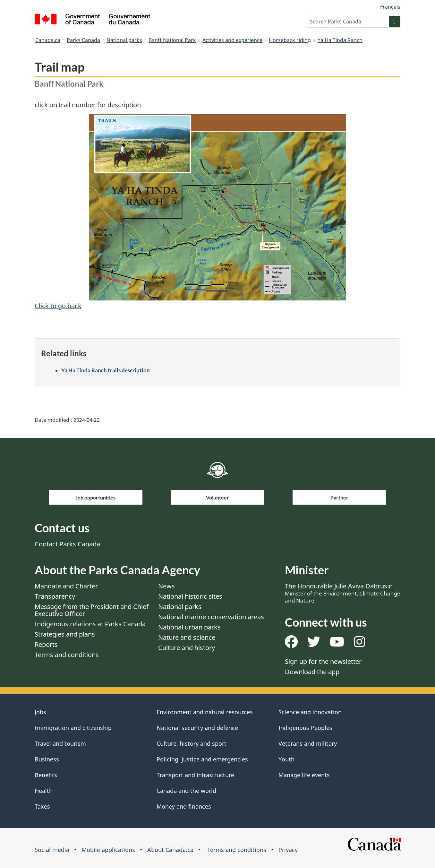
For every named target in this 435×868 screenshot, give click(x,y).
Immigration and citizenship (73, 728)
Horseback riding (290, 40)
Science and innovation (310, 712)
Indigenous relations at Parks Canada (90, 624)
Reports (46, 644)
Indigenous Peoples (305, 728)
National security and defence (197, 728)
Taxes (42, 806)
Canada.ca (48, 40)
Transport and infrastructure (195, 775)
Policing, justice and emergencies (202, 759)
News (166, 586)
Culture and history (187, 648)
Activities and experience (232, 40)
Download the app (312, 672)
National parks (124, 40)
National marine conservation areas (211, 617)
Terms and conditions (67, 655)
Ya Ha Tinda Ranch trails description (106, 370)
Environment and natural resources (205, 712)
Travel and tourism (60, 743)
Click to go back (58, 306)
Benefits (46, 775)
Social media (52, 850)
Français (390, 7)
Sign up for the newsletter (323, 661)
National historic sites (190, 596)
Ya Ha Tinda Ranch (340, 40)
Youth (286, 759)
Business (47, 759)
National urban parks (189, 627)
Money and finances (184, 806)
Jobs (40, 712)
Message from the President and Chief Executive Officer (92, 610)
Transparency (55, 596)
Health (44, 791)
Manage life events (304, 775)
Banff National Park (172, 40)
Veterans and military (308, 743)
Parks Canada (83, 40)
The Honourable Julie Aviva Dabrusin (343, 593)
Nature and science (187, 637)
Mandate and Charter (66, 586)
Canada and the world (186, 791)
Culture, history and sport (192, 743)
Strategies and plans (65, 634)
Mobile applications (108, 850)
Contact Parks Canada (67, 544)
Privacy (288, 850)
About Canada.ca (170, 850)
